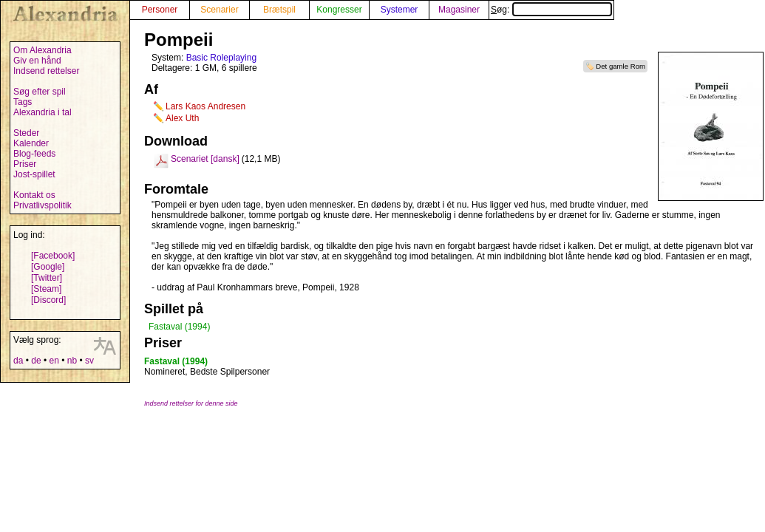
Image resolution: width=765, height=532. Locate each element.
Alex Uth (182, 118)
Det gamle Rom (620, 66)
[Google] (48, 267)
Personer (160, 10)
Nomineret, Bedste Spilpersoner (207, 372)
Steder (26, 133)
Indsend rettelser (46, 71)
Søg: (551, 10)
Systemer (399, 10)
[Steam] (46, 289)
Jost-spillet (34, 174)
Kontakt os (34, 195)
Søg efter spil (40, 92)
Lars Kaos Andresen (205, 106)
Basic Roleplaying (221, 58)
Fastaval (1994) (179, 327)
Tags (23, 102)
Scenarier (219, 10)
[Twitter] (47, 278)
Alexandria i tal (42, 112)
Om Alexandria (42, 50)
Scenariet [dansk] (205, 159)
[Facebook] (53, 256)
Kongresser (339, 10)
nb (72, 361)
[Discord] (48, 300)
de (36, 361)
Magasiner (459, 10)
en (54, 361)
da (18, 361)
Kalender (31, 143)
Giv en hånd (37, 61)
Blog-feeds (34, 154)
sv (89, 361)
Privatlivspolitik (42, 205)
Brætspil (279, 10)
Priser (25, 164)
